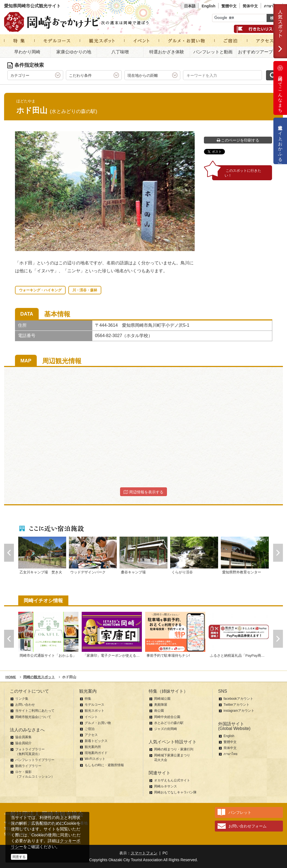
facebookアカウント (238, 699)
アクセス (91, 735)
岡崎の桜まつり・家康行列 (174, 749)
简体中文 (250, 6)
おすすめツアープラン (260, 52)
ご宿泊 (90, 729)
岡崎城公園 (162, 699)
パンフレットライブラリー (35, 760)
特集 (88, 699)
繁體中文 (229, 6)
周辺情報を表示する (143, 492)
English (208, 6)
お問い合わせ (25, 705)
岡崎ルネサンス (166, 786)
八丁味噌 (120, 52)
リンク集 (22, 699)
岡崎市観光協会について (33, 717)
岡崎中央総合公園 (167, 717)
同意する (19, 857)
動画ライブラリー (28, 766)
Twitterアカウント (236, 705)
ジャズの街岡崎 (166, 729)
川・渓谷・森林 (85, 290)
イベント (91, 717)
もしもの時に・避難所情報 (104, 765)
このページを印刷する (238, 140)
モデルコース (94, 705)
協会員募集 (23, 737)
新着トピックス (96, 741)
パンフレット (240, 812)
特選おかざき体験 (167, 52)
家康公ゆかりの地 (74, 52)
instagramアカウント (239, 711)
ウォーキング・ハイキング (40, 290)
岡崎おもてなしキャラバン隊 (175, 792)
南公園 (159, 711)
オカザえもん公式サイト (172, 780)
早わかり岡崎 (27, 52)
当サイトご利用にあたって (35, 711)
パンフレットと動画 (213, 52)
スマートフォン (144, 853)
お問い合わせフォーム (248, 826)
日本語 (190, 6)
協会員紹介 (23, 743)
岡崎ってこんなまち (280, 88)
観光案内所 (93, 747)
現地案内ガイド (96, 753)
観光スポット (94, 711)
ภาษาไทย (272, 6)
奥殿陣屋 (161, 705)
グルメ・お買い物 (98, 723)
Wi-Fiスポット (95, 759)
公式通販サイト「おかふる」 (280, 141)
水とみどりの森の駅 (169, 723)
